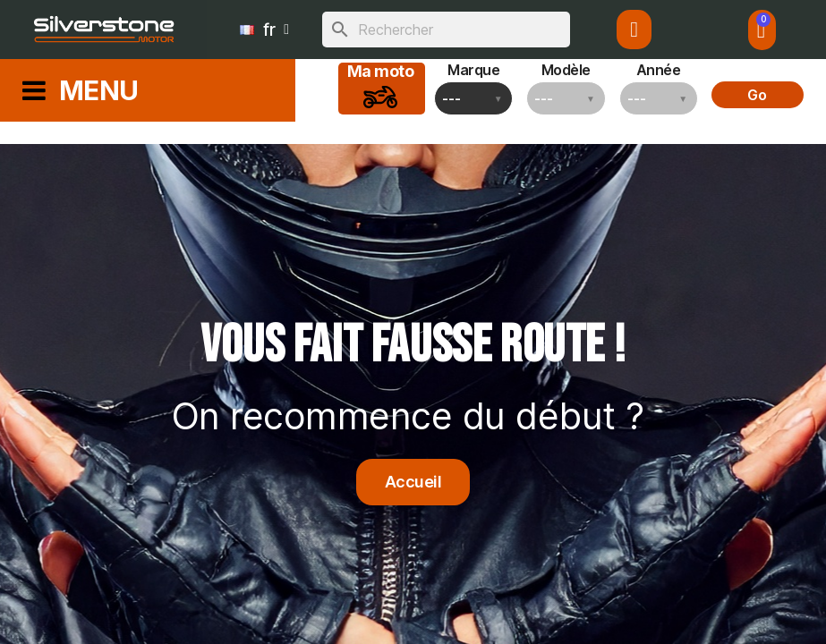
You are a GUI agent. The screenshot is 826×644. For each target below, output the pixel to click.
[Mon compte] (634, 30)
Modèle (566, 70)
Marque (473, 70)
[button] (413, 482)
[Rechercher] (446, 30)
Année (659, 70)
